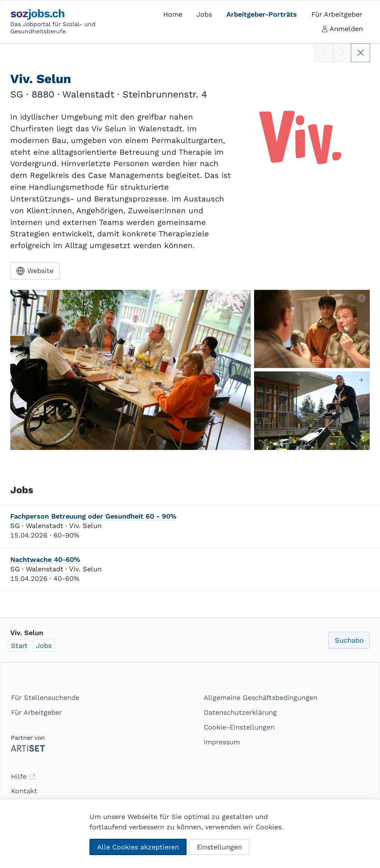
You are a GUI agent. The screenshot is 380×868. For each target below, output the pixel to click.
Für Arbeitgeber (36, 712)
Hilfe (23, 776)
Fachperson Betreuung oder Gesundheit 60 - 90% (93, 516)
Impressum (222, 742)
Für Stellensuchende (45, 697)
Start (19, 645)
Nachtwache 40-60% (45, 559)
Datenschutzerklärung (240, 712)
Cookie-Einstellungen (239, 727)
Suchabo (349, 640)
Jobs (44, 645)
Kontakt (24, 791)
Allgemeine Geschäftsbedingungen (261, 697)
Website (35, 271)
